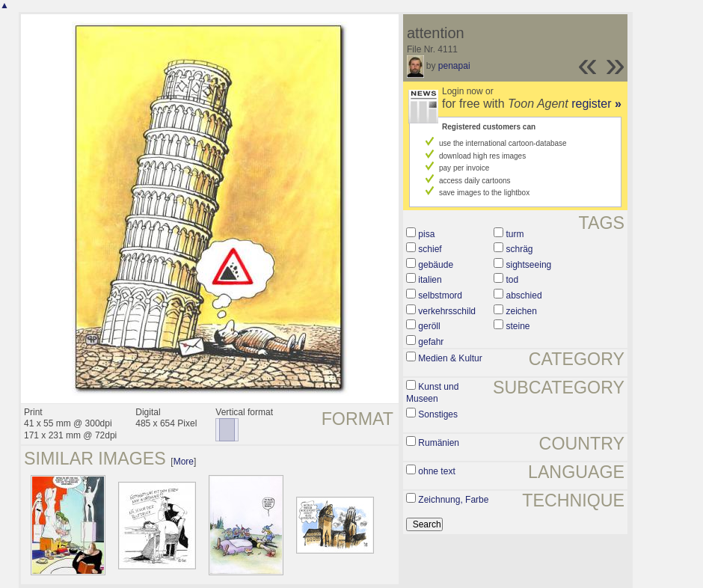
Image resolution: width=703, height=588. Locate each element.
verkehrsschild (447, 311)
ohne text (436, 471)
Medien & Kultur (450, 358)
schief (430, 249)
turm (515, 234)
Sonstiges (438, 414)
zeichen (522, 311)
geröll (429, 326)
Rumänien (439, 443)
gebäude (436, 265)
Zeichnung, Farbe (453, 500)
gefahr (431, 342)
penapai (454, 66)
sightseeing (529, 265)
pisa (426, 234)
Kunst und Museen (432, 393)
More (184, 462)
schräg (520, 249)
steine (518, 326)
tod (513, 280)
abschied (524, 295)
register (596, 104)
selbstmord (440, 295)
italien (430, 280)
